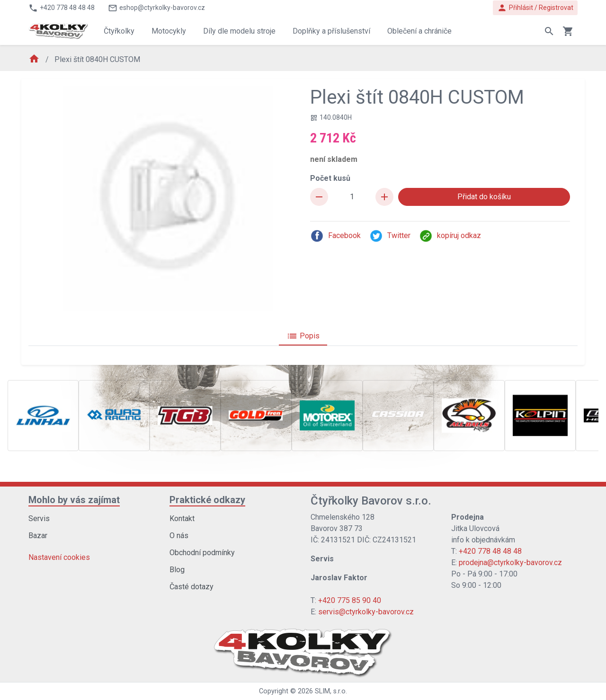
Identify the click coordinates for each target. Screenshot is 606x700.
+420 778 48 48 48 (490, 551)
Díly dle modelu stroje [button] (239, 31)
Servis (39, 518)
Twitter (390, 236)
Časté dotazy (192, 587)
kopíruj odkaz (450, 236)
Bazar (38, 536)
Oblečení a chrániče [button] (419, 31)
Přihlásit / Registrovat (535, 8)
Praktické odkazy (207, 500)
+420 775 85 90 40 (350, 600)
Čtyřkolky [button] (119, 31)
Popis (303, 336)
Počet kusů (330, 178)
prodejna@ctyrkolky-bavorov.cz (510, 563)
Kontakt (182, 518)
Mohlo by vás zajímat (74, 500)
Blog (177, 570)
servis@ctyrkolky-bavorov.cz (366, 612)
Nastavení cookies (59, 557)
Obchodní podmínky (202, 553)
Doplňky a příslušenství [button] (331, 31)
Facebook (335, 236)
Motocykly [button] (169, 31)
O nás (179, 536)
